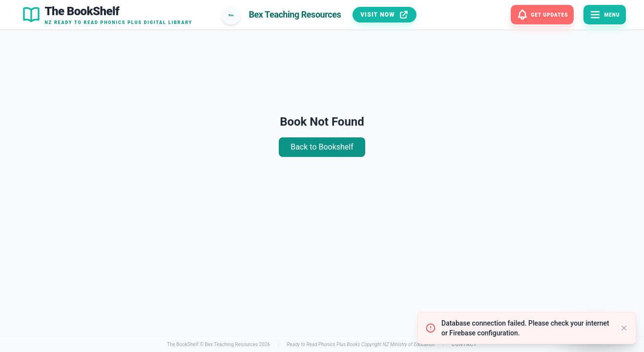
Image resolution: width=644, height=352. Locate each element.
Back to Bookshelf (322, 147)
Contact (464, 344)
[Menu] (604, 15)
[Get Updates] (542, 15)
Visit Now (384, 15)
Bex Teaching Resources (231, 344)
